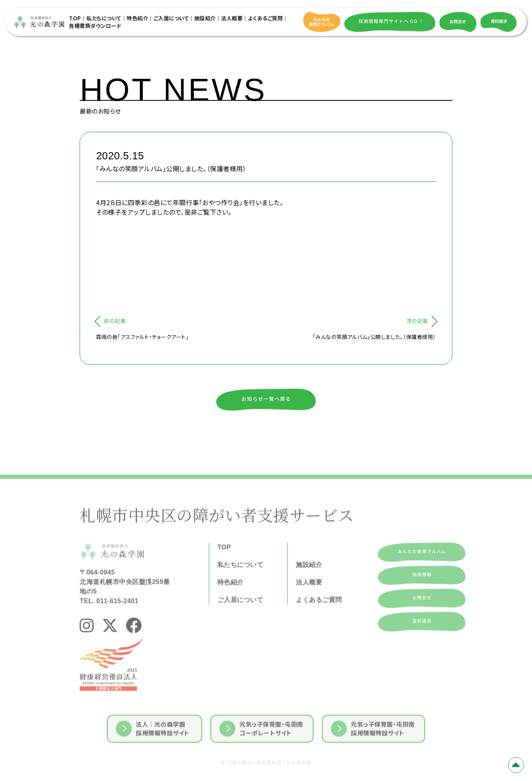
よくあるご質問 (266, 18)
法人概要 (232, 18)
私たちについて (104, 18)
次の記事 (417, 321)
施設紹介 (205, 18)
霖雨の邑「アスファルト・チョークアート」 (142, 337)
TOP (75, 18)
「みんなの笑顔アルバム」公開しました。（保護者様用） (374, 337)
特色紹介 (137, 18)
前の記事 (115, 321)
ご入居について (171, 18)
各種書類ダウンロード (95, 26)
